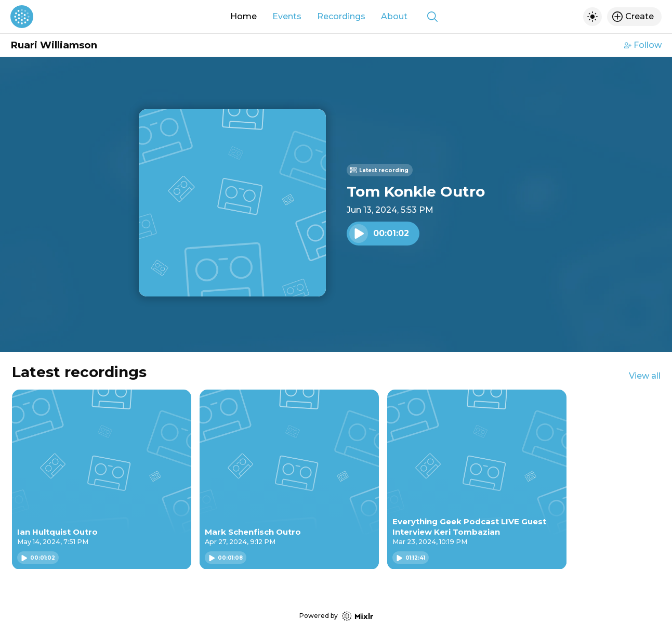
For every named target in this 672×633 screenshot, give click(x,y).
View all (645, 376)
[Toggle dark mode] (592, 17)
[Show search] (432, 17)
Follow (643, 45)
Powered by (336, 616)
